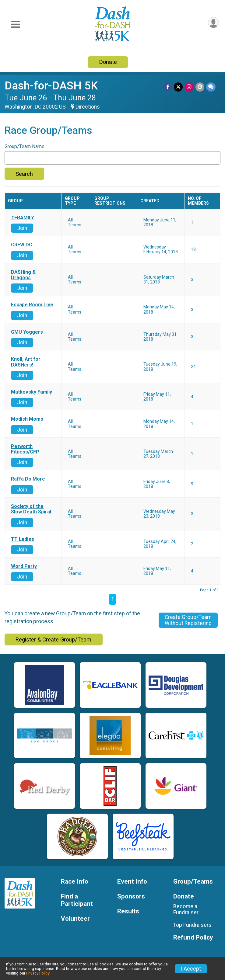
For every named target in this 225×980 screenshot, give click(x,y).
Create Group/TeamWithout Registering (188, 620)
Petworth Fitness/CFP (25, 449)
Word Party (24, 566)
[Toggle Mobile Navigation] (15, 24)
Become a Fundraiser (186, 909)
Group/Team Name (25, 147)
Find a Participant (77, 900)
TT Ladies (23, 539)
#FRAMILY (23, 218)
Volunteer (75, 919)
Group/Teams (193, 882)
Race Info (75, 882)
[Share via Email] (200, 87)
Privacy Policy (38, 973)
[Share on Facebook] (168, 87)
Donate (108, 62)
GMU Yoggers (27, 332)
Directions (88, 107)
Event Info (132, 882)
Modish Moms (27, 419)
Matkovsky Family (32, 392)
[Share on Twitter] (179, 87)
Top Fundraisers (192, 925)
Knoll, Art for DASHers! (26, 362)
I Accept (191, 969)
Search (24, 174)
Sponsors (131, 897)
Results (128, 911)
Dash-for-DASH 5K (51, 86)
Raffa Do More (28, 479)
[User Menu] (213, 23)
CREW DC (22, 245)
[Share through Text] (211, 87)
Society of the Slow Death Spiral (31, 509)
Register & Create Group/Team (53, 639)
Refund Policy (193, 938)
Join (22, 228)
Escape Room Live (32, 305)
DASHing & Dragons (23, 275)
